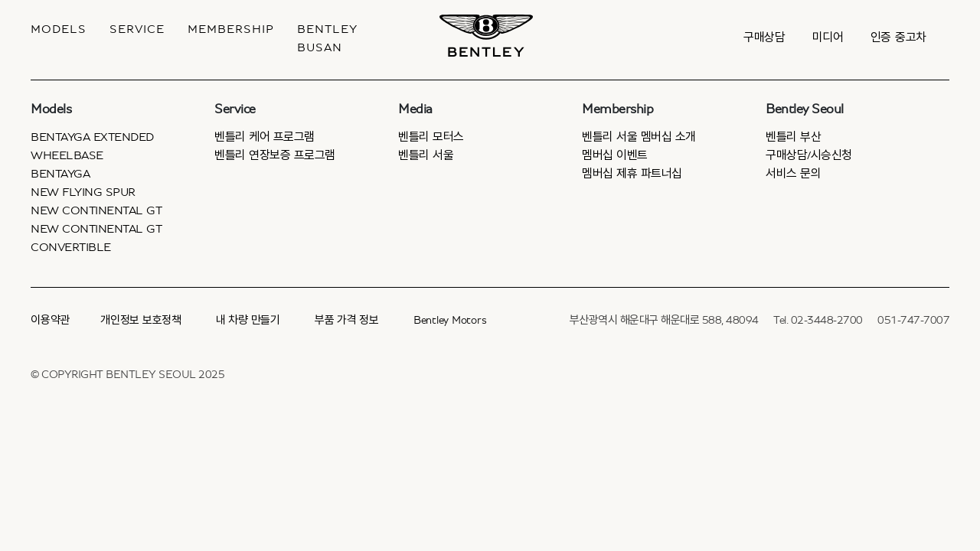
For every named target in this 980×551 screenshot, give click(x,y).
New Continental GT (96, 210)
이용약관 (50, 320)
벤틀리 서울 (426, 155)
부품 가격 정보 (347, 320)
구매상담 (764, 37)
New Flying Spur (83, 192)
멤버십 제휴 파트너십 (632, 174)
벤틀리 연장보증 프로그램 (275, 155)
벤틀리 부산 (793, 137)
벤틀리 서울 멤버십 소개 (639, 137)
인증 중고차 (899, 37)
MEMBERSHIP (231, 29)
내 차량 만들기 (248, 320)
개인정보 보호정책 (141, 320)
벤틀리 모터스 (431, 137)
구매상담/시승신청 (809, 155)
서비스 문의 (793, 174)
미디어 (828, 37)
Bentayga (60, 174)
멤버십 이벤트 (615, 155)
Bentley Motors (450, 320)
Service (137, 29)
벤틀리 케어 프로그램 (265, 137)
